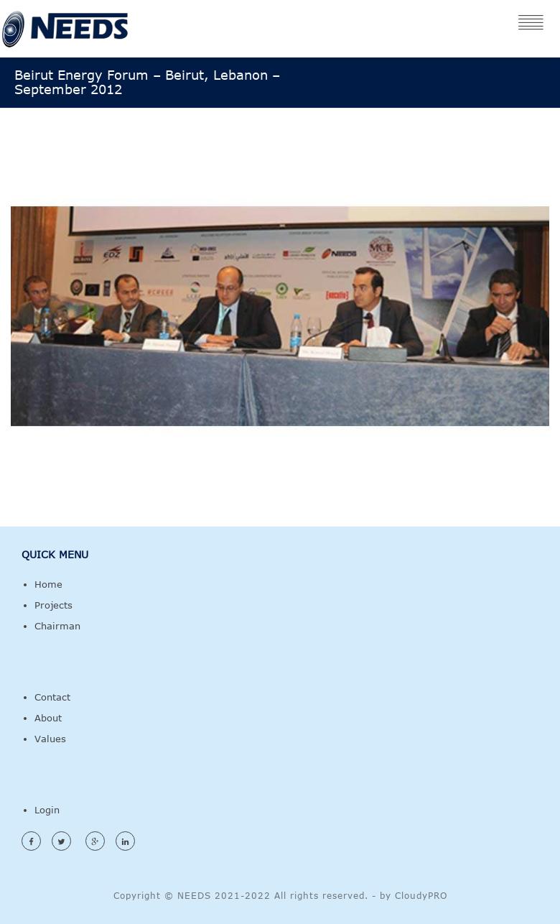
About (48, 718)
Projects (53, 605)
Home (48, 584)
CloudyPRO (421, 895)
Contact (52, 697)
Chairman (57, 626)
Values (50, 739)
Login (47, 810)
